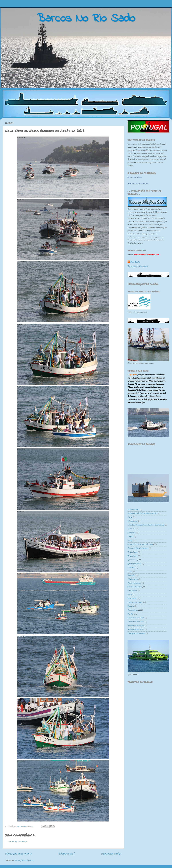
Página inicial (66, 854)
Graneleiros (132, 560)
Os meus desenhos (135, 587)
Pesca (130, 595)
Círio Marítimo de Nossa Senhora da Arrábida (146, 525)
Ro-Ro (130, 614)
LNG (130, 572)
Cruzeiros (131, 533)
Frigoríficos (133, 556)
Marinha (131, 575)
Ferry (130, 541)
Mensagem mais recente (18, 854)
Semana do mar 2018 (136, 626)
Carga (130, 517)
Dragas (130, 537)
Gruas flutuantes (134, 564)
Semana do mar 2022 (136, 630)
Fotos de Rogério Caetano (138, 548)
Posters (131, 606)
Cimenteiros (132, 521)
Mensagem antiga (111, 854)
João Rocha (135, 262)
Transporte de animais (136, 633)
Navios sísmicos (134, 583)
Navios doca (133, 579)
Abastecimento (133, 510)
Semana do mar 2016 (136, 618)
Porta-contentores (135, 602)
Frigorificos (133, 552)
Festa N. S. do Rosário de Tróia (140, 544)
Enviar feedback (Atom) (24, 860)
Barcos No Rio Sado (135, 177)
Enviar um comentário (18, 841)
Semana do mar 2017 (136, 622)
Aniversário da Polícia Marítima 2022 (143, 513)
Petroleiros (132, 598)
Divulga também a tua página (138, 183)
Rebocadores (133, 610)
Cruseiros (131, 529)
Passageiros (132, 591)
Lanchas (131, 568)
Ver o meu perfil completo (138, 266)
